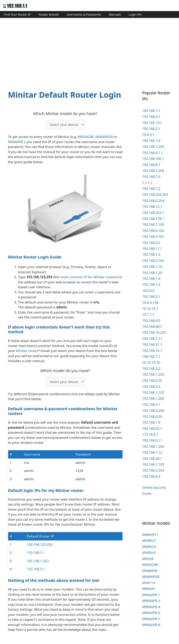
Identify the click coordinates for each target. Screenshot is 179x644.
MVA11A (149, 583)
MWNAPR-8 (151, 625)
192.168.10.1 (152, 123)
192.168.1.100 (153, 224)
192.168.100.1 (153, 159)
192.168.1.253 (38, 561)
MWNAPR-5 (151, 613)
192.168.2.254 (153, 470)
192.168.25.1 (152, 428)
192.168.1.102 (153, 392)
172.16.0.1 (150, 434)
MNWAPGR (104, 137)
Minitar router (27, 351)
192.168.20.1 (152, 458)
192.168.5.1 (151, 404)
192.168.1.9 (151, 422)
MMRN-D (149, 547)
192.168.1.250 (153, 446)
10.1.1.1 (148, 314)
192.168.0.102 (153, 261)
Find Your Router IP (17, 14)
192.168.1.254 (153, 146)
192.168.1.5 (151, 284)
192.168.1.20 (152, 273)
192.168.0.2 (151, 243)
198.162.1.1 (151, 356)
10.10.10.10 (151, 362)
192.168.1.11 (152, 338)
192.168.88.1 (152, 326)
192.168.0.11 (152, 440)
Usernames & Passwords (84, 14)
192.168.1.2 (151, 189)
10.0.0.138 (150, 303)
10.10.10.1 (150, 308)
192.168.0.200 (153, 410)
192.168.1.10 (152, 266)
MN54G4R (86, 137)
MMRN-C (149, 541)
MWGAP (149, 589)
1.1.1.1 (147, 183)
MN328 (148, 559)
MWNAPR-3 (151, 601)
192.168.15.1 (152, 206)
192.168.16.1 (152, 351)
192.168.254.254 (155, 194)
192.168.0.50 (152, 416)
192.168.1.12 (152, 452)
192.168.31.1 (152, 344)
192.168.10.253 (154, 332)
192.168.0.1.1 (153, 153)
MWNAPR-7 (151, 619)
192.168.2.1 (151, 129)
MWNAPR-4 (151, 607)
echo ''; (65, 125)
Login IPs (135, 14)
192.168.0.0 (151, 321)
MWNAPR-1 (151, 595)
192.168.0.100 (153, 231)
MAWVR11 (150, 535)
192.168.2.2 (151, 368)
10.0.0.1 (148, 135)
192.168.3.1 (36, 569)
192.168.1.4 (151, 278)
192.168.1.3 (151, 254)
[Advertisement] (89, 51)
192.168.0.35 (152, 381)
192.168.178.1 (153, 219)
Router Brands (49, 14)
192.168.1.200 (153, 398)
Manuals (115, 14)
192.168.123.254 (40, 544)
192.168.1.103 (153, 464)
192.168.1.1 (36, 553)
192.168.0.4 (151, 476)
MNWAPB (15, 142)
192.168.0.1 (151, 117)
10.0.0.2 (148, 291)
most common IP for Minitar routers (89, 277)
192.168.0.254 (153, 201)
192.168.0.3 (151, 386)
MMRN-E (149, 553)
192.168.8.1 (151, 165)
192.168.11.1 (152, 249)
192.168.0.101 (153, 236)
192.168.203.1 (153, 213)
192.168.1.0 (151, 141)
